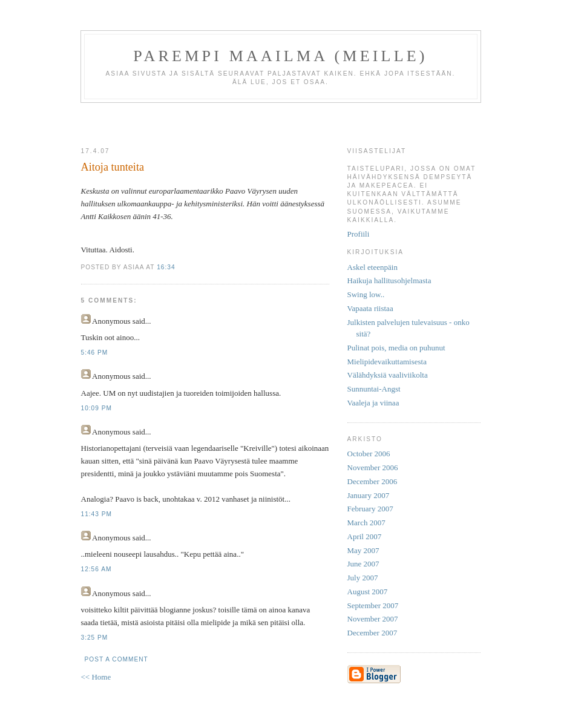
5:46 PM (95, 353)
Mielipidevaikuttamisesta (387, 362)
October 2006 (369, 454)
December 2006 (372, 481)
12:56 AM (97, 569)
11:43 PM (97, 514)
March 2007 (366, 523)
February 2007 (370, 509)
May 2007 (363, 550)
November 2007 (373, 619)
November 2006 (373, 467)
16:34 (166, 267)
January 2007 (369, 495)
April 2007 (365, 536)
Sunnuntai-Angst (374, 389)
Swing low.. (366, 294)
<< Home (96, 677)
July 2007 (363, 578)
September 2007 (373, 605)
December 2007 (372, 633)
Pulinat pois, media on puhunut (396, 348)
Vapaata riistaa (370, 308)
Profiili (359, 234)
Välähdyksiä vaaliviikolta (388, 375)
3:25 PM (95, 638)
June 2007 (363, 564)
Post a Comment (116, 659)
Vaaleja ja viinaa (373, 403)
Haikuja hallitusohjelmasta (389, 280)
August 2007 (368, 592)
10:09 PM (97, 408)
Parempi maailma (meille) (280, 56)
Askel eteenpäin (372, 267)
